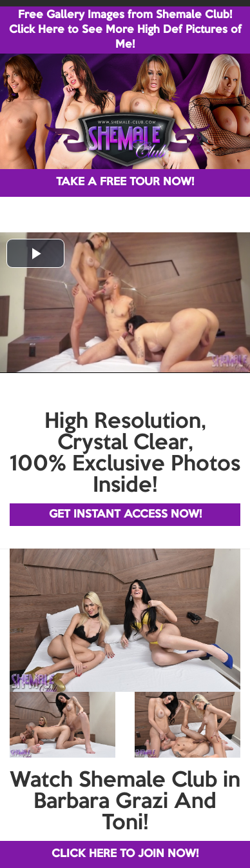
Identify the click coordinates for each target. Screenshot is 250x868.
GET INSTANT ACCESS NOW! (125, 515)
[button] (35, 253)
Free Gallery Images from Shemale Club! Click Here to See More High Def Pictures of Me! (125, 30)
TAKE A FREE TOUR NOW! (125, 182)
